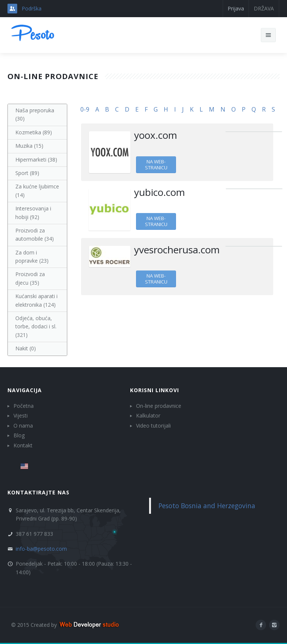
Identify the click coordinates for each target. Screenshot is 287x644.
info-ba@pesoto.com (41, 549)
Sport (27, 173)
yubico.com (160, 192)
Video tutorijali (153, 426)
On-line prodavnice (159, 406)
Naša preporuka (35, 114)
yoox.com (156, 135)
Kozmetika (34, 132)
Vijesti (21, 415)
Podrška (32, 8)
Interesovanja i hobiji (33, 212)
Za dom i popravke (32, 257)
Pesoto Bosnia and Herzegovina (207, 506)
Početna (24, 406)
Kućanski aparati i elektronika (36, 300)
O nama (23, 426)
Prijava (236, 8)
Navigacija (25, 390)
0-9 (85, 109)
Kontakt (23, 445)
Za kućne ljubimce (37, 190)
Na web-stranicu (156, 165)
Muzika (29, 146)
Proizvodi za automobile (35, 235)
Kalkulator (148, 415)
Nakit (26, 348)
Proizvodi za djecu (30, 278)
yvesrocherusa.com (177, 250)
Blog (19, 435)
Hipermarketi (36, 160)
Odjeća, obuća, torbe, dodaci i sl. (36, 326)
